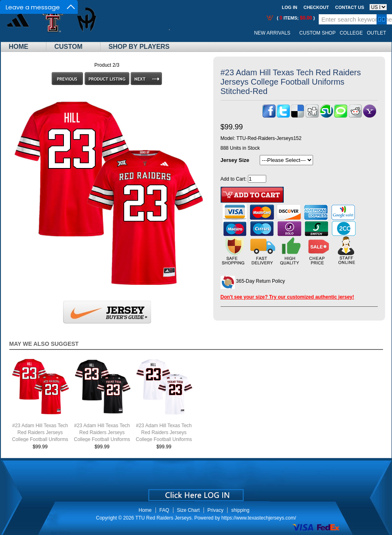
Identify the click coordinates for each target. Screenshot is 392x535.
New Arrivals (272, 33)
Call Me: (176, 33)
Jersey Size (235, 160)
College (351, 33)
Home (19, 47)
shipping (240, 510)
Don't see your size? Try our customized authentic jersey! (287, 297)
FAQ (164, 510)
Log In (289, 7)
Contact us (349, 7)
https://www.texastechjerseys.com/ (259, 518)
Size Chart (188, 510)
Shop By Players (139, 47)
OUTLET (376, 33)
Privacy (216, 510)
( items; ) (295, 18)
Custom (69, 47)
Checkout (316, 7)
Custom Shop (317, 33)
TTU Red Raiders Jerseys (163, 518)
